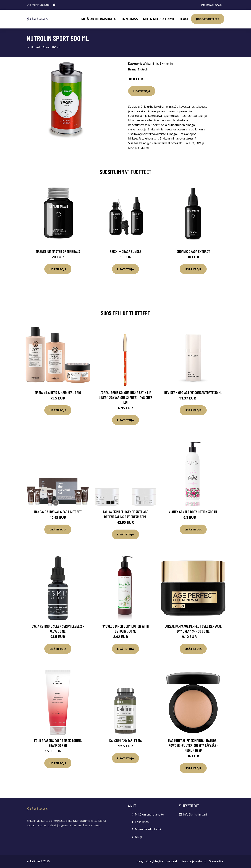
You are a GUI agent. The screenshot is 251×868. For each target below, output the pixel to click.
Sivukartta (216, 861)
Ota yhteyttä (155, 861)
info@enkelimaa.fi (211, 5)
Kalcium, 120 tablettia (125, 741)
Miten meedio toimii (159, 19)
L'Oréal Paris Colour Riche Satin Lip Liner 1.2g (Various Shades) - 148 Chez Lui (125, 397)
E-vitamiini (166, 64)
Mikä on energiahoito (149, 814)
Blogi (184, 19)
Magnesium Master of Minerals (58, 251)
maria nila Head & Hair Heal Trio (58, 392)
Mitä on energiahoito (99, 19)
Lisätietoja (142, 91)
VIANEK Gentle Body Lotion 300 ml (193, 512)
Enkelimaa (130, 19)
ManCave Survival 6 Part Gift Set (58, 512)
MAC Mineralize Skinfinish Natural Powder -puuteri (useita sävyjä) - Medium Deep (193, 745)
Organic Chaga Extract (193, 251)
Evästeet (171, 861)
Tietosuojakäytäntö (193, 861)
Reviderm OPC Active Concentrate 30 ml (193, 392)
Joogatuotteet (208, 19)
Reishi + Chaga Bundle (126, 251)
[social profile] (54, 5)
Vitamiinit (152, 64)
